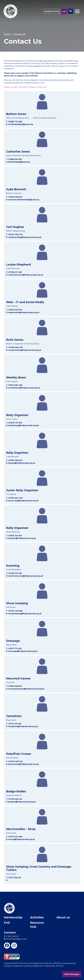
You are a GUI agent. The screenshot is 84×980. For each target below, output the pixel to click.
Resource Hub (37, 925)
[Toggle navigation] (77, 11)
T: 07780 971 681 (14, 272)
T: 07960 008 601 (14, 197)
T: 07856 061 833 (14, 159)
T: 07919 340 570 (14, 310)
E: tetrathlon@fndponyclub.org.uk (22, 726)
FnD (7, 923)
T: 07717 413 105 (14, 724)
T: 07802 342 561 (14, 536)
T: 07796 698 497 (14, 347)
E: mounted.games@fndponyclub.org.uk (25, 689)
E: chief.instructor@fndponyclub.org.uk (25, 275)
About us (63, 917)
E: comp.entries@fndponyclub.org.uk (24, 350)
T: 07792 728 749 (14, 762)
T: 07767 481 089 (14, 611)
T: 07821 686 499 (14, 385)
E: (7, 880)
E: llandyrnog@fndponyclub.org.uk (22, 425)
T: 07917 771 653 (14, 649)
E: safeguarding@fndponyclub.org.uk (24, 237)
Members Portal (52, 11)
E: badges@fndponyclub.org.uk (21, 802)
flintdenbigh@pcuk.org (15, 939)
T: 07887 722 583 (14, 122)
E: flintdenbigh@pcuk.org (18, 162)
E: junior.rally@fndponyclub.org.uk (22, 501)
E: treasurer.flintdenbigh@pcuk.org (23, 200)
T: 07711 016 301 (14, 878)
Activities (37, 917)
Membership (13, 917)
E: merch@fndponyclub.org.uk (20, 839)
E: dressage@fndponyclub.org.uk (22, 651)
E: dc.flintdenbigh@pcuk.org (20, 124)
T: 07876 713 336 (14, 423)
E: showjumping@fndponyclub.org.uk (24, 614)
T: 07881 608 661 (14, 686)
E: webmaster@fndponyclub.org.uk (23, 312)
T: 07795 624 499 (14, 498)
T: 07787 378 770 (14, 235)
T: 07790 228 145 (14, 799)
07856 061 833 (11, 936)
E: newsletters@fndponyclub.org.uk (23, 388)
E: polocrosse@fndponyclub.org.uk (23, 764)
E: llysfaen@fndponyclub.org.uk (21, 538)
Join (64, 11)
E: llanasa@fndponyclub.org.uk (21, 463)
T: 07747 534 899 (14, 837)
